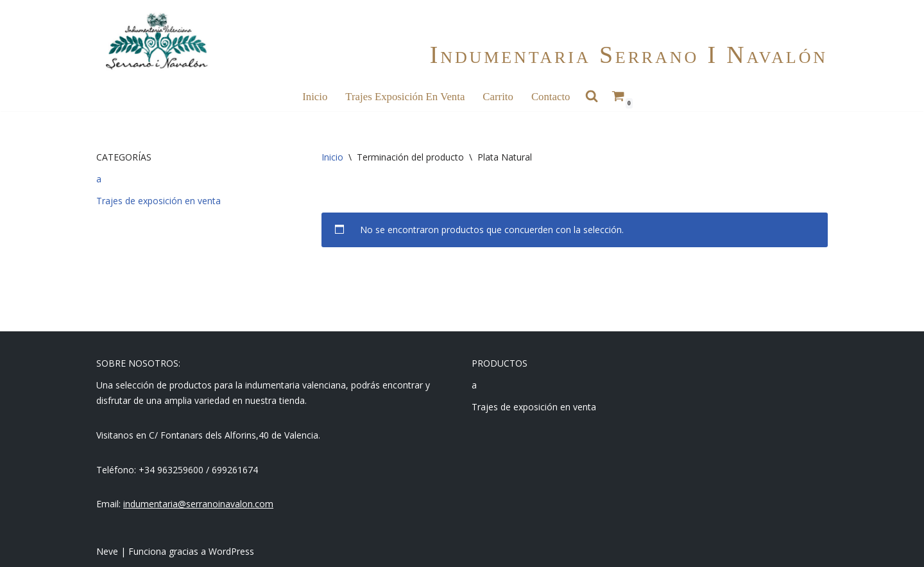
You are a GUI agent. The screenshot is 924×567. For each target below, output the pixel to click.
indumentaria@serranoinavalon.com (198, 504)
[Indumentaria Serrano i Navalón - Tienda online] (156, 41)
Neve (107, 551)
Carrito (498, 97)
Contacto (551, 97)
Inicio (315, 97)
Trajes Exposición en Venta (405, 97)
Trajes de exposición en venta (158, 201)
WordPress (231, 551)
